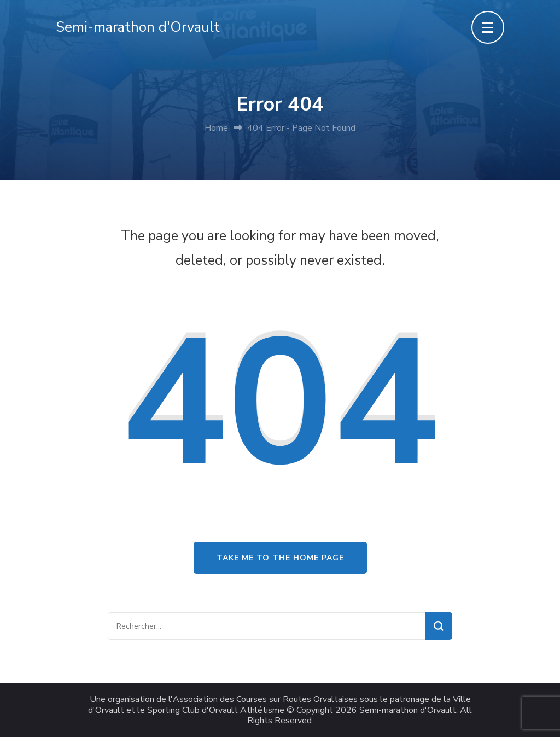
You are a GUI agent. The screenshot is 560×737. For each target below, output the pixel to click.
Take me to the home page (280, 558)
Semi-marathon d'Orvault (138, 27)
